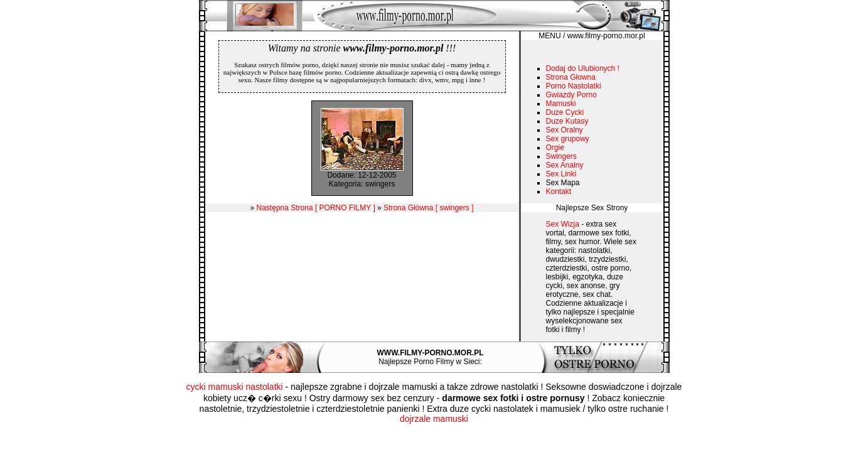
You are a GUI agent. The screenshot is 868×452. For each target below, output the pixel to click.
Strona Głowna (571, 77)
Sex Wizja (563, 224)
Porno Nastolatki (574, 86)
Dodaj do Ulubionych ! (583, 68)
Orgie (555, 148)
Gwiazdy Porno (571, 95)
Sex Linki (561, 174)
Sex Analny (565, 165)
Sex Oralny (565, 130)
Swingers (561, 156)
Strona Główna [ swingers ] (428, 208)
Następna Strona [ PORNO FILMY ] (316, 208)
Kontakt (559, 191)
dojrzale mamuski (434, 419)
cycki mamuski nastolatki (235, 387)
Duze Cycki (565, 112)
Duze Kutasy (567, 121)
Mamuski (561, 104)
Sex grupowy (568, 139)
